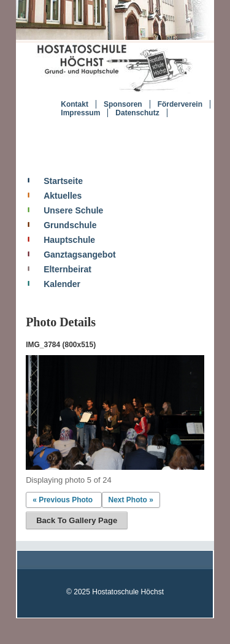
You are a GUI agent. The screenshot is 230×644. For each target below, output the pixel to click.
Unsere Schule (73, 210)
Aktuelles (63, 196)
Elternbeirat (67, 269)
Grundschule (70, 225)
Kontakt (75, 104)
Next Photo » (131, 500)
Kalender (62, 284)
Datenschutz (137, 113)
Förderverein (180, 104)
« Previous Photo (63, 500)
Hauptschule (69, 240)
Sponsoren (123, 104)
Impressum (80, 113)
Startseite (63, 181)
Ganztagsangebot (79, 255)
